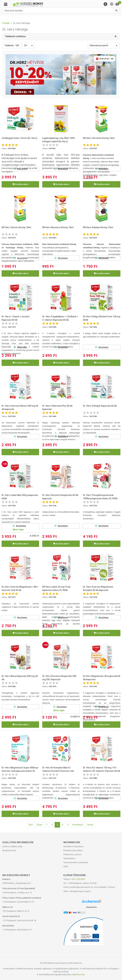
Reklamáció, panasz (73, 854)
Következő (78, 825)
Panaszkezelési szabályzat (76, 862)
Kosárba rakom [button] (20, 184)
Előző (39, 825)
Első (31, 825)
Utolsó (90, 825)
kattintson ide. (79, 974)
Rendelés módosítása (73, 846)
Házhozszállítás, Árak (12, 846)
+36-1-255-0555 (78, 879)
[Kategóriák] (6, 4)
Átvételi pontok (9, 850)
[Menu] (105, 4)
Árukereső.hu (91, 907)
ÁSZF (66, 867)
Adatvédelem (69, 858)
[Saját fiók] (112, 4)
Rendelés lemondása (73, 850)
